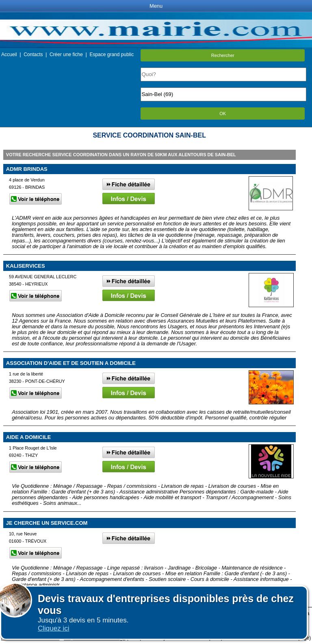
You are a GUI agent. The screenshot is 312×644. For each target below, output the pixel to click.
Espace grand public (112, 55)
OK (223, 114)
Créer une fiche (66, 55)
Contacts (33, 55)
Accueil (9, 55)
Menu (156, 6)
